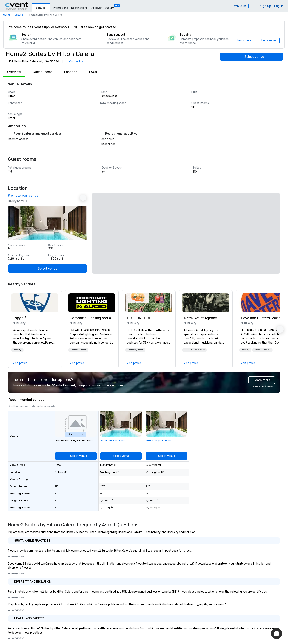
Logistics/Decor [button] (78, 350)
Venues (41, 8)
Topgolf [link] (19, 318)
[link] (35, 303)
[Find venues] (269, 41)
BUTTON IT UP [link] (139, 318)
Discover (96, 8)
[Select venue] (251, 57)
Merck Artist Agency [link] (200, 318)
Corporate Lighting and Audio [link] (92, 318)
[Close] (276, 27)
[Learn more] (244, 41)
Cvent (7, 15)
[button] (17, 350)
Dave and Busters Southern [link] (263, 318)
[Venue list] (238, 6)
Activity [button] (17, 350)
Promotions (61, 8)
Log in (279, 6)
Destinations (79, 8)
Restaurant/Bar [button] (262, 350)
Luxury (109, 8)
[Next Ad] (83, 198)
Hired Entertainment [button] (195, 350)
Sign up (265, 6)
